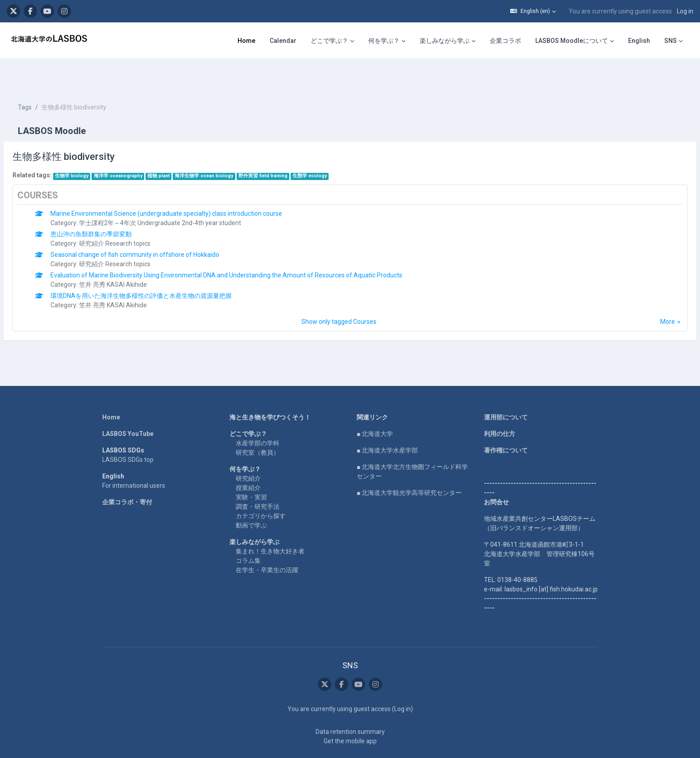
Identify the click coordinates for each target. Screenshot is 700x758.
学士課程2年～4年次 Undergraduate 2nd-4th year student (181, 196)
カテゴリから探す (261, 489)
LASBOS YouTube (128, 407)
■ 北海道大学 (375, 407)
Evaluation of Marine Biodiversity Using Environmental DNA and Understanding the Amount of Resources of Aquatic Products (248, 248)
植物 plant (180, 149)
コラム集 (248, 534)
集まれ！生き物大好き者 (270, 524)
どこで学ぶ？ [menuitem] (329, 41)
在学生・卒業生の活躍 (267, 543)
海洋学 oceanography (140, 149)
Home (111, 390)
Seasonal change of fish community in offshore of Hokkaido (156, 228)
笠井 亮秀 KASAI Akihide (134, 258)
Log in (685, 11)
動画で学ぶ (251, 498)
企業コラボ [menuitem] (505, 41)
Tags (46, 80)
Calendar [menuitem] (283, 41)
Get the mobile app (350, 714)
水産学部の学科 (258, 416)
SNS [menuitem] (671, 41)
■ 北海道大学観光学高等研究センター (409, 466)
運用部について (506, 390)
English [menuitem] (639, 41)
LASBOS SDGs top (128, 433)
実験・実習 (251, 470)
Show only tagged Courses (339, 295)
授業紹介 (248, 461)
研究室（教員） (258, 426)
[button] (533, 11)
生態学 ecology (331, 149)
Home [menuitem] (246, 41)
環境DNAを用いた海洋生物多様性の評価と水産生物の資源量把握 (162, 269)
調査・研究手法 (258, 480)
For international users (134, 459)
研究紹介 (248, 452)
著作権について (506, 423)
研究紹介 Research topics (136, 217)
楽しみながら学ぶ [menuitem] (445, 41)
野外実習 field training (284, 149)
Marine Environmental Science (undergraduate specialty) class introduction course (188, 187)
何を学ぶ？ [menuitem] (384, 41)
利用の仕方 (500, 407)
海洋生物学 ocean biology (225, 149)
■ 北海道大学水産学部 (387, 423)
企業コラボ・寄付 (127, 475)
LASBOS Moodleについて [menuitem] (572, 41)
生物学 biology (93, 149)
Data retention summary (350, 705)
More (646, 295)
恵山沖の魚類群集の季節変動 (112, 207)
